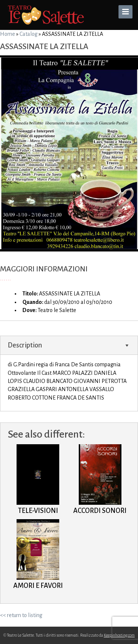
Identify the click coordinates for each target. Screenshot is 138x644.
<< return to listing (21, 615)
